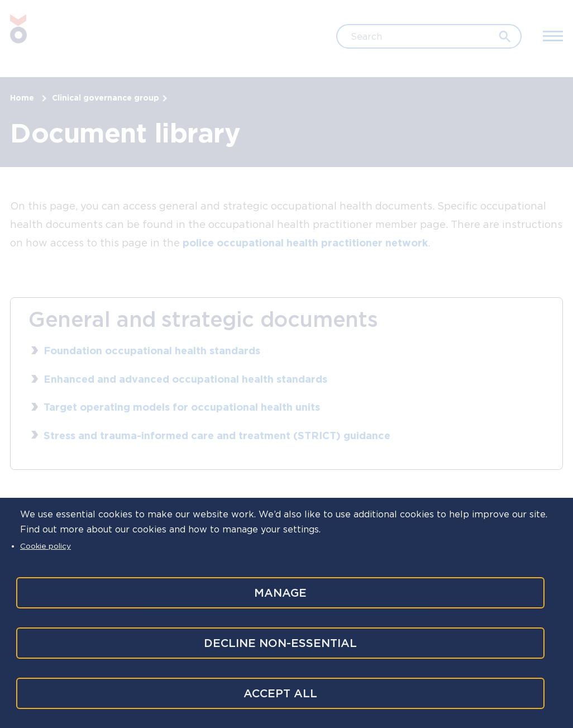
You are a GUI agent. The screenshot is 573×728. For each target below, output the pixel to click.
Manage (279, 591)
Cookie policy (46, 544)
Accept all (279, 693)
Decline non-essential (279, 642)
